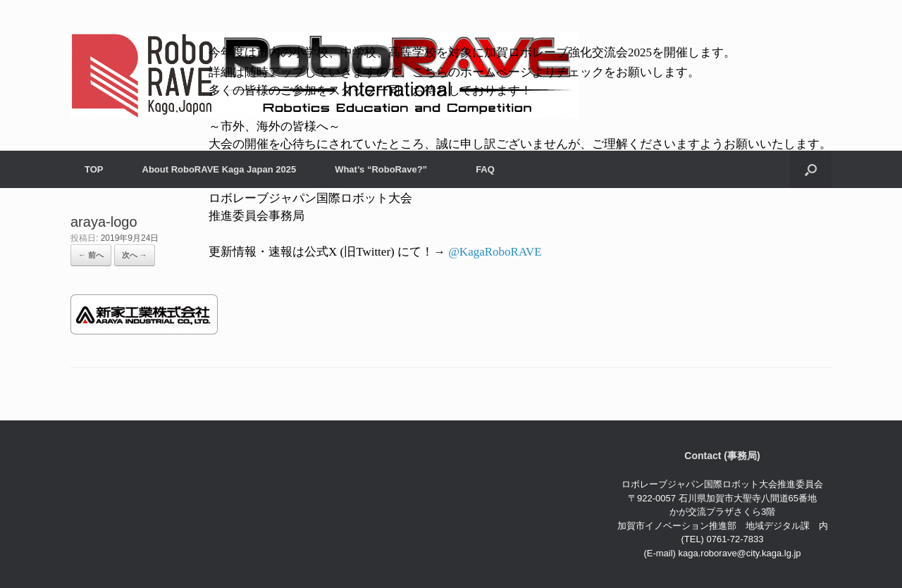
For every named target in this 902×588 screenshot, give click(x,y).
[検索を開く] (811, 169)
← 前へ (91, 255)
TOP (94, 169)
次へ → (135, 255)
